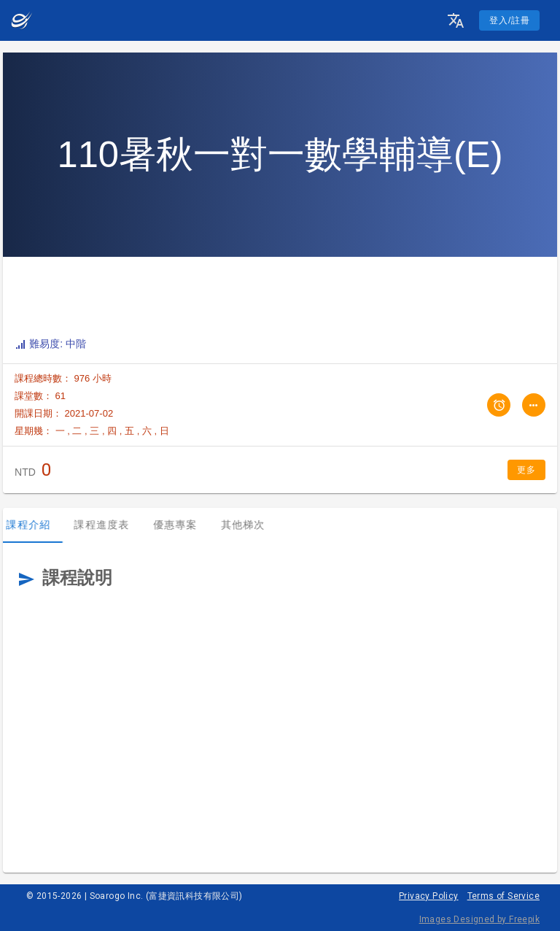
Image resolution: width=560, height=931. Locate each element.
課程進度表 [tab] (110, 525)
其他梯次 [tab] (251, 525)
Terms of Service (503, 896)
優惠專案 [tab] (183, 525)
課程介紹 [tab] (37, 525)
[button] (456, 20)
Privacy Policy (429, 896)
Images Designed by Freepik (479, 919)
